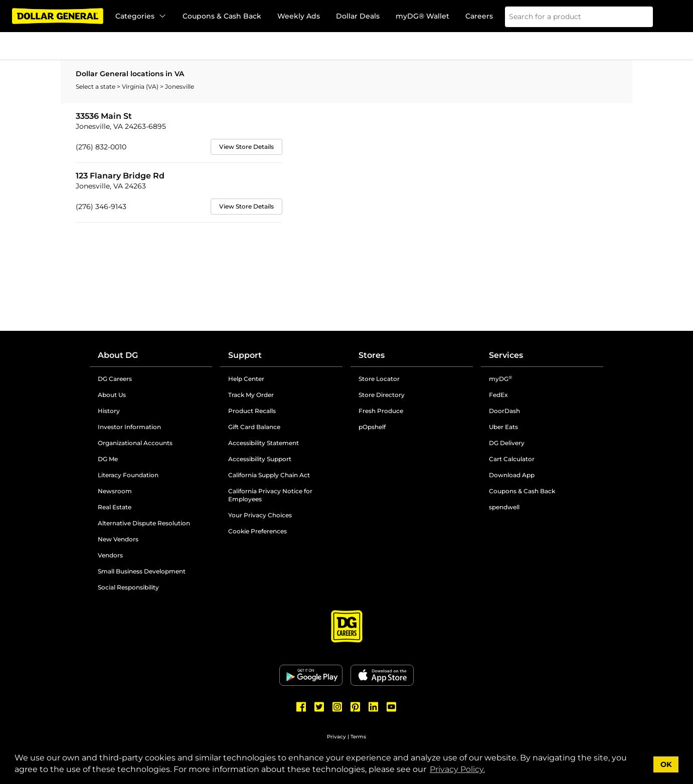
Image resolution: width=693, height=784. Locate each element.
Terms (358, 737)
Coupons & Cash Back (222, 16)
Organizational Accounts (135, 443)
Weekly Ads (299, 16)
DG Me (108, 459)
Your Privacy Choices (260, 515)
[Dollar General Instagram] (337, 707)
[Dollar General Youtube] (392, 707)
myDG (500, 379)
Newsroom (115, 491)
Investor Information (129, 427)
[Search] (639, 17)
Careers (479, 16)
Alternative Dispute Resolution (144, 523)
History (109, 411)
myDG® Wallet (422, 16)
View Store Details (246, 147)
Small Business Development (142, 571)
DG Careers (115, 379)
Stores (372, 355)
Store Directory (382, 395)
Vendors (110, 555)
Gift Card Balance (254, 427)
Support (245, 355)
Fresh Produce (381, 411)
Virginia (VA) (141, 86)
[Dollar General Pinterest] (356, 707)
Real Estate (115, 507)
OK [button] (666, 764)
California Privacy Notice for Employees (270, 495)
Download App (512, 475)
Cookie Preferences (257, 531)
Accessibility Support (260, 459)
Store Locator (379, 379)
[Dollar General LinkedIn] (374, 707)
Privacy (336, 737)
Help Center (246, 379)
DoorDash (504, 411)
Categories (141, 16)
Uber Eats (503, 427)
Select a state (96, 86)
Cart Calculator (512, 459)
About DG (118, 355)
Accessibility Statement (264, 443)
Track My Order (251, 395)
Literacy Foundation (128, 475)
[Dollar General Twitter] (319, 707)
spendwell (504, 507)
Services (506, 355)
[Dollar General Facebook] (301, 707)
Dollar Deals (358, 16)
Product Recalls (252, 411)
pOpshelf (372, 427)
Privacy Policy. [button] (457, 769)
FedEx (498, 395)
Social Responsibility (128, 587)
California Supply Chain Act (269, 475)
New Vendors (118, 539)
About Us (112, 395)
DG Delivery (507, 443)
